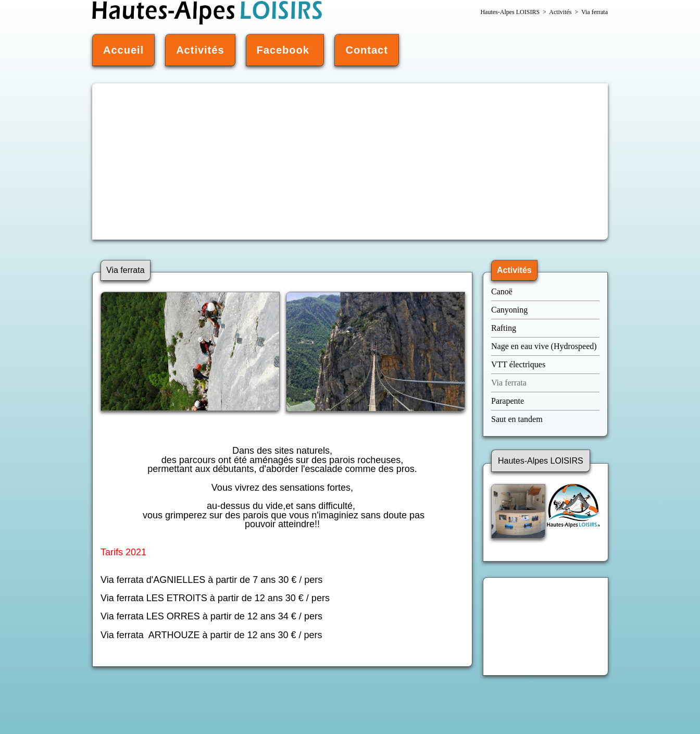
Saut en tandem (517, 419)
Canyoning (509, 310)
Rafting (504, 328)
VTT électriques (519, 364)
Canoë (503, 291)
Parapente (508, 401)
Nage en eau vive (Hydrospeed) (544, 346)
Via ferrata (509, 383)
